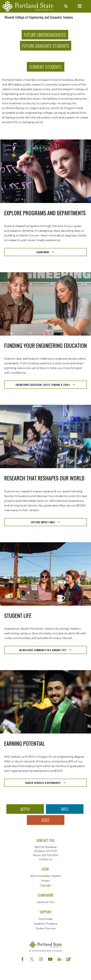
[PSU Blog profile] (69, 959)
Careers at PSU (46, 902)
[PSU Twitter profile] (32, 958)
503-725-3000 (50, 855)
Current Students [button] (46, 67)
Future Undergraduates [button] (45, 35)
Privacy (45, 881)
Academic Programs (45, 924)
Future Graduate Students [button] (46, 46)
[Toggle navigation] (80, 6)
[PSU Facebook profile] (23, 959)
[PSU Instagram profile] (41, 959)
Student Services (45, 928)
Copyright (45, 885)
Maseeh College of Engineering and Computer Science (39, 17)
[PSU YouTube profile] (50, 959)
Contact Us (46, 859)
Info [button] (65, 809)
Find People (46, 919)
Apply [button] (25, 809)
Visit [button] (45, 820)
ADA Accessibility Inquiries (45, 876)
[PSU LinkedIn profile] (59, 959)
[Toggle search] (65, 6)
